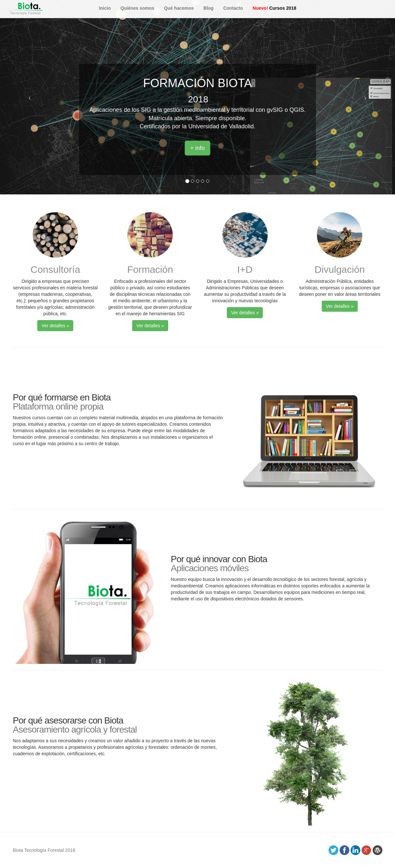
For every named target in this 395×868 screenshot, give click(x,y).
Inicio (105, 8)
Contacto (233, 8)
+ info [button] (197, 148)
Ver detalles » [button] (55, 326)
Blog (209, 8)
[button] (30, 97)
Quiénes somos (137, 8)
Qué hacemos (179, 8)
